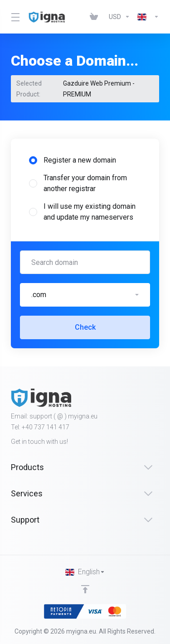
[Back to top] (85, 589)
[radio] (33, 160)
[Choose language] (85, 572)
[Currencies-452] (119, 17)
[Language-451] (146, 17)
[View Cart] (96, 17)
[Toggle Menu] (14, 17)
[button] (85, 295)
